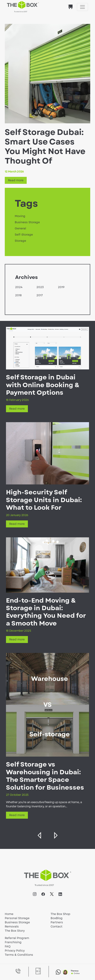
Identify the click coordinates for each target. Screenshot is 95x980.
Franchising (13, 942)
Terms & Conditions (19, 955)
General (20, 228)
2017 (40, 295)
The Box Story (15, 931)
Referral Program (17, 938)
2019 (61, 287)
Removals (12, 926)
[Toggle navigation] (82, 7)
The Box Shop (60, 914)
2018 (18, 295)
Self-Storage (24, 235)
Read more (16, 180)
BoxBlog (57, 918)
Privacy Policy (15, 951)
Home (9, 914)
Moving (20, 216)
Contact (56, 926)
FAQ (8, 946)
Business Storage (27, 222)
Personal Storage (17, 918)
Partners (57, 922)
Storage (20, 241)
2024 (19, 287)
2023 (40, 287)
